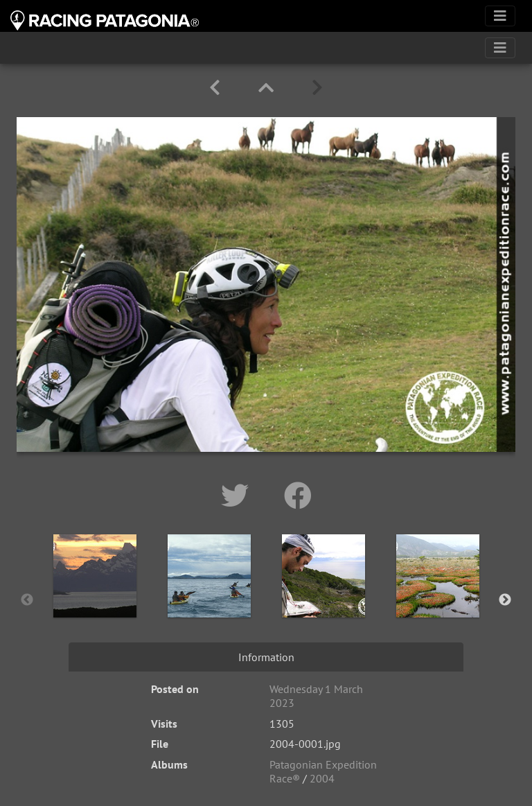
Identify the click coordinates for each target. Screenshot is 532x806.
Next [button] (505, 600)
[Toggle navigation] (500, 16)
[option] (95, 597)
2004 (322, 778)
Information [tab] (266, 657)
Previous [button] (27, 600)
